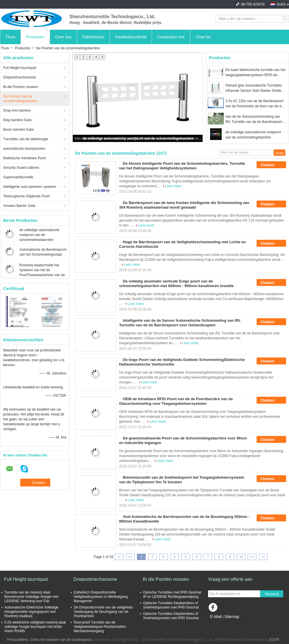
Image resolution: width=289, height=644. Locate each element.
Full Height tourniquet (20, 68)
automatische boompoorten (24, 149)
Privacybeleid (17, 640)
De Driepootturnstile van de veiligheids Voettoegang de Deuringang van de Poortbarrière (103, 612)
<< (130, 557)
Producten (35, 37)
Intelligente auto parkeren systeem (30, 187)
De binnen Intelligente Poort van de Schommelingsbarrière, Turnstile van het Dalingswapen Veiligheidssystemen (182, 166)
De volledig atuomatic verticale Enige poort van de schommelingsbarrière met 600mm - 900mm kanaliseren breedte (176, 283)
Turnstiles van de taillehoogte (26, 139)
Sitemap (232, 617)
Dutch (281, 4)
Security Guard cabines (21, 168)
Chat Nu (203, 37)
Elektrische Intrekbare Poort (25, 158)
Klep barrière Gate (17, 120)
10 (241, 557)
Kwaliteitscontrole (131, 37)
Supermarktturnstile (18, 177)
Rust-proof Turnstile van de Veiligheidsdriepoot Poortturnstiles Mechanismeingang (100, 627)
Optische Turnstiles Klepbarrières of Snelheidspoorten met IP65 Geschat (171, 605)
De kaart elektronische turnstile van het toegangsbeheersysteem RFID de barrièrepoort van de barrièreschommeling (255, 73)
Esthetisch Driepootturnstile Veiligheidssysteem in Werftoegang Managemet (101, 597)
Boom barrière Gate (18, 130)
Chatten (271, 165)
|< (119, 557)
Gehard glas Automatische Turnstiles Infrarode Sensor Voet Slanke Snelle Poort (254, 88)
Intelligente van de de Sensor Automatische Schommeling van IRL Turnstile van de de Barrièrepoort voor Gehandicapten (180, 323)
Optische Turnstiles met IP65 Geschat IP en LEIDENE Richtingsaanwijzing (172, 595)
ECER (274, 640)
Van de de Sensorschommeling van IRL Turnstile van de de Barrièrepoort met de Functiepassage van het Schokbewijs (254, 119)
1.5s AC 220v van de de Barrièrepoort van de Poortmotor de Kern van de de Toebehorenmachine (254, 104)
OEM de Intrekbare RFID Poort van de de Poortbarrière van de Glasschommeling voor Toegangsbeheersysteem (176, 401)
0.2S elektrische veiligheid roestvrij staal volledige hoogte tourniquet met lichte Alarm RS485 (35, 627)
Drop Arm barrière (17, 111)
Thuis (10, 37)
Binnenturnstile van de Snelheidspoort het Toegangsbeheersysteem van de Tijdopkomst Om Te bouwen (182, 480)
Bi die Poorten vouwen (21, 87)
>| (263, 557)
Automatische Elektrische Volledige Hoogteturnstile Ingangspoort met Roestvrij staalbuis (31, 612)
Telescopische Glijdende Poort (26, 196)
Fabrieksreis (93, 37)
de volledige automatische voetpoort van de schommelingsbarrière (39, 235)
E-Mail (216, 617)
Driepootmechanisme (20, 77)
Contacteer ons (171, 37)
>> (252, 557)
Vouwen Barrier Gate (19, 206)
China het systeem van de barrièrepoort (61, 640)
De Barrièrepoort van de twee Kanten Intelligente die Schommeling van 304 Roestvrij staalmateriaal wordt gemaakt (184, 205)
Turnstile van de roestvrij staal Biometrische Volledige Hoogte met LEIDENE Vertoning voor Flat (31, 597)
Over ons (63, 37)
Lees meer (173, 186)
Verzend (272, 594)
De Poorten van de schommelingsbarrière (20, 99)
